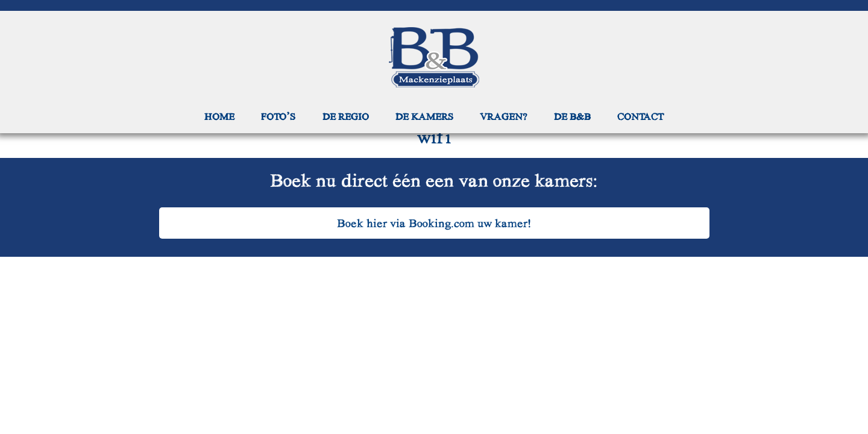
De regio (346, 116)
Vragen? (503, 116)
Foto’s (278, 116)
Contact (640, 116)
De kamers (424, 116)
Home (219, 116)
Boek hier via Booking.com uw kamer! (434, 223)
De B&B (572, 116)
